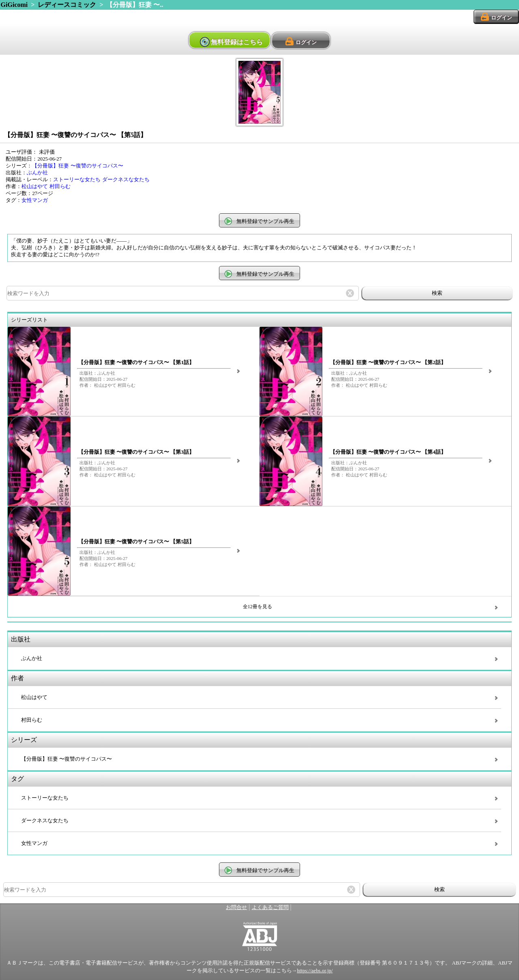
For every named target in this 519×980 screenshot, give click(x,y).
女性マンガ (35, 200)
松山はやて (35, 187)
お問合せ (236, 907)
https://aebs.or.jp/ (315, 971)
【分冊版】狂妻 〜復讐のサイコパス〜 (77, 166)
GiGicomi (14, 5)
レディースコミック (67, 5)
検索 (437, 293)
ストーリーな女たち (77, 180)
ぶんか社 (37, 173)
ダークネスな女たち (126, 180)
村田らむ (60, 187)
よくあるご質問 (270, 907)
